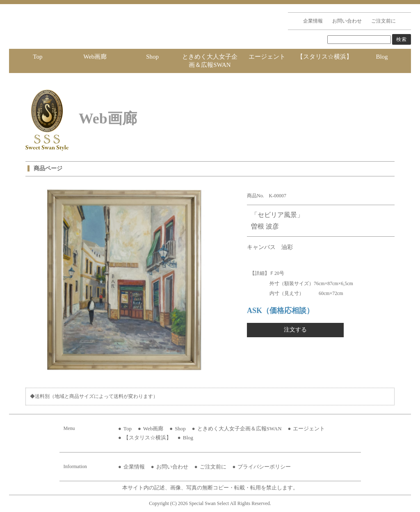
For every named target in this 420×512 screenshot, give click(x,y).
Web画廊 (95, 57)
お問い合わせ (347, 21)
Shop (152, 57)
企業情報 (313, 21)
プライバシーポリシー (264, 467)
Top (38, 57)
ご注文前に (383, 21)
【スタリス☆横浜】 (325, 57)
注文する (295, 330)
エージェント (267, 57)
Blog (382, 57)
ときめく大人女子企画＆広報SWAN (210, 61)
